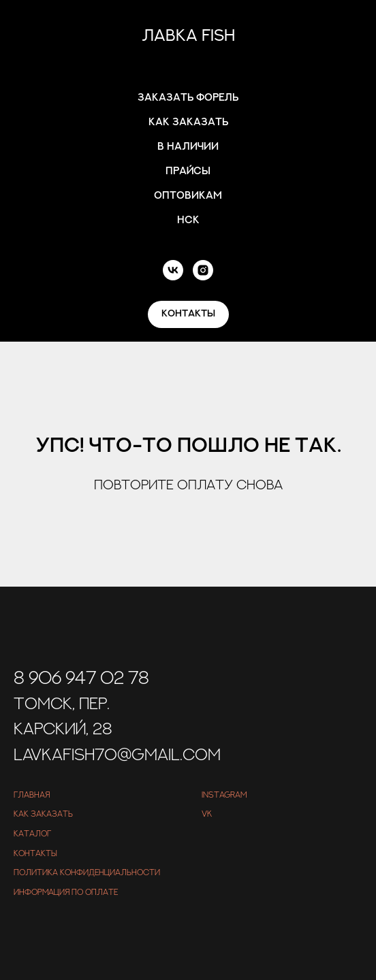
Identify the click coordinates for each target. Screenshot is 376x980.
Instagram (224, 795)
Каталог (32, 834)
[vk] (173, 270)
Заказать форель (188, 98)
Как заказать (188, 122)
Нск (188, 220)
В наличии (188, 147)
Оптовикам (188, 196)
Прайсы (188, 171)
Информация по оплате (66, 892)
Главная (32, 795)
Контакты (35, 853)
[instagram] (203, 270)
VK (207, 814)
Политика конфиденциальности (87, 872)
